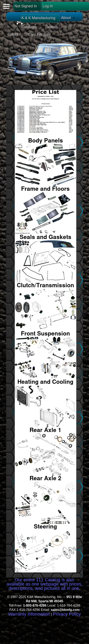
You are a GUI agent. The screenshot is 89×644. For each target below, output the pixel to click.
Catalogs (29, 27)
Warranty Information (29, 614)
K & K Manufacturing (38, 18)
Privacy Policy (67, 614)
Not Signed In (26, 6)
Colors (13, 34)
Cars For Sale (39, 34)
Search (52, 27)
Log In (48, 6)
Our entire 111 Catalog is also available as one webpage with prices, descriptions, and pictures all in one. (45, 584)
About (66, 18)
